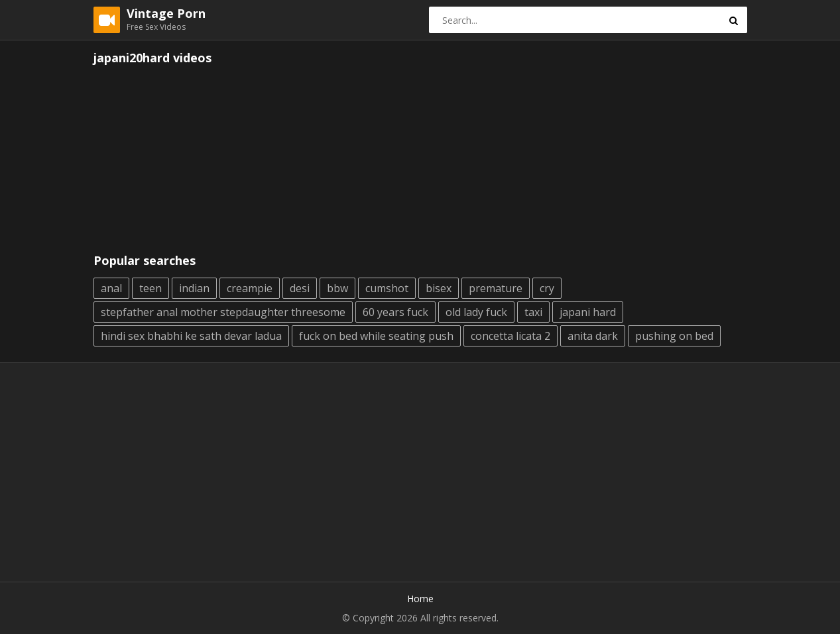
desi (300, 288)
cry (547, 288)
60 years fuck (395, 312)
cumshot (387, 288)
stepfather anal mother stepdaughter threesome (223, 312)
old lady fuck (476, 312)
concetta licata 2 (510, 336)
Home (420, 599)
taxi (533, 312)
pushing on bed (674, 336)
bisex (439, 288)
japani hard (588, 312)
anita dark (593, 336)
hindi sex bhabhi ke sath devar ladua (191, 336)
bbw (337, 288)
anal (111, 288)
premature (496, 288)
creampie (250, 288)
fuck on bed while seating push (376, 336)
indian (194, 288)
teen (150, 288)
